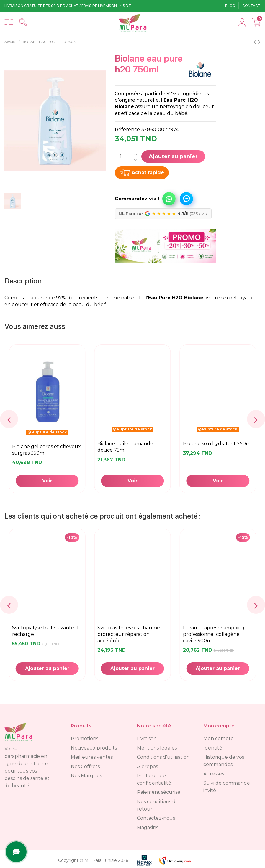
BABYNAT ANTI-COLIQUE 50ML (129, 631)
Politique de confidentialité (154, 779)
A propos (147, 766)
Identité (213, 748)
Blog (231, 6)
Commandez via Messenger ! (187, 199)
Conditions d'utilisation (163, 757)
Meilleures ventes (92, 757)
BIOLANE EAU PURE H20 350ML (131, 447)
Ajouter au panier (173, 156)
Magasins (148, 827)
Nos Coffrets (85, 766)
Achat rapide (148, 173)
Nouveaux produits (94, 748)
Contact (251, 6)
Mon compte (219, 739)
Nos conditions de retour (158, 805)
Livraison (147, 739)
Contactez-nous (156, 818)
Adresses (214, 774)
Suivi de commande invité (227, 787)
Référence (127, 129)
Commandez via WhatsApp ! (169, 199)
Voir (218, 481)
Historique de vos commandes (224, 761)
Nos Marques (86, 776)
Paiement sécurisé (159, 792)
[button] (147, 196)
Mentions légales (157, 748)
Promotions (85, 739)
